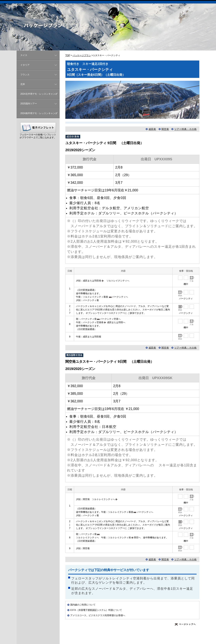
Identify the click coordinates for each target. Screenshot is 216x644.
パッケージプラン (82, 55)
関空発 (165, 129)
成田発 (152, 129)
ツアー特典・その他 (185, 129)
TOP (68, 55)
